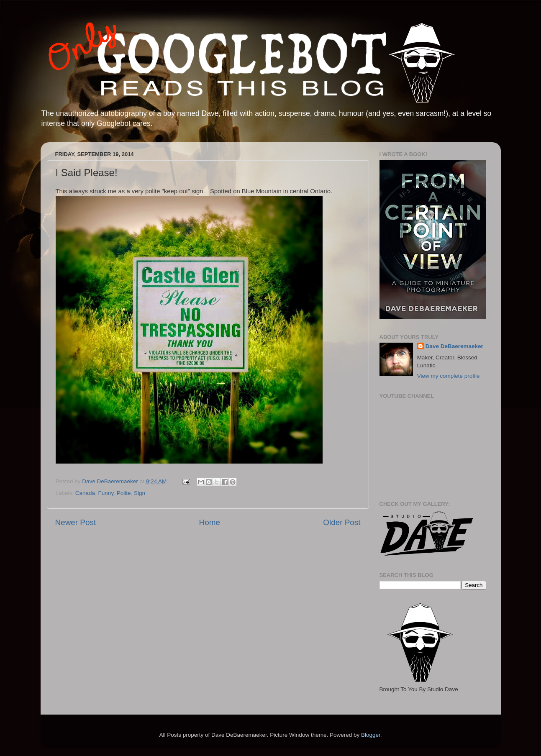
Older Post (342, 522)
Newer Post (76, 522)
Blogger (371, 735)
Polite (124, 493)
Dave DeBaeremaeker (454, 346)
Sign (140, 493)
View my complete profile (449, 376)
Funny (106, 493)
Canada (85, 493)
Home (210, 522)
